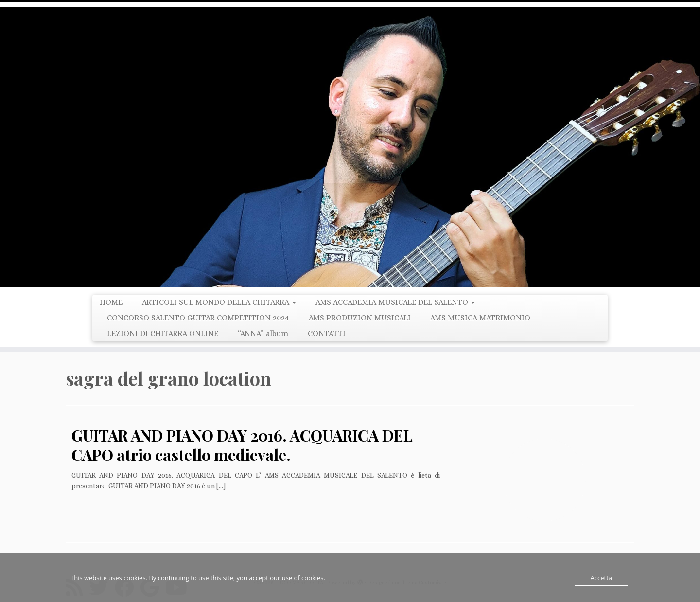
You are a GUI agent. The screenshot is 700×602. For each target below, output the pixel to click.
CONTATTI (327, 333)
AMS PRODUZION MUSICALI (360, 318)
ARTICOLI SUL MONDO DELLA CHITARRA (219, 302)
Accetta (601, 578)
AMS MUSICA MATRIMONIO (480, 318)
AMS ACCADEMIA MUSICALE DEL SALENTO (395, 302)
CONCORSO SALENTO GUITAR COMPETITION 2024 (198, 318)
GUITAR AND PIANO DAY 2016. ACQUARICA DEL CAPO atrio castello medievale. (242, 445)
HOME (111, 302)
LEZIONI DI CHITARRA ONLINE (163, 333)
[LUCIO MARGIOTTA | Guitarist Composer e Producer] (350, 147)
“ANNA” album (263, 333)
